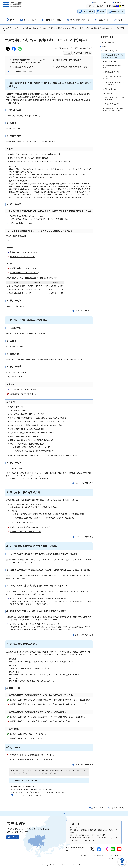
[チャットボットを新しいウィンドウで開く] (122, 866)
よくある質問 (88, 11)
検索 (102, 11)
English (96, 2)
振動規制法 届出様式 (110, 89)
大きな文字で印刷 (81, 53)
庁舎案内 (14, 837)
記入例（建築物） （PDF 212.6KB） (24, 268)
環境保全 (59, 28)
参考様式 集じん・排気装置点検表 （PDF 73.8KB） (31, 527)
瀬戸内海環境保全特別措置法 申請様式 (113, 67)
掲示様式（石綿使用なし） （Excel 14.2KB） (28, 734)
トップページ (18, 28)
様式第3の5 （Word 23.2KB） (23, 390)
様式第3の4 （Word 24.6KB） (23, 252)
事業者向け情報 (31, 28)
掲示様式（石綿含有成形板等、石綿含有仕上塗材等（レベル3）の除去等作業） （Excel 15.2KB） (47, 717)
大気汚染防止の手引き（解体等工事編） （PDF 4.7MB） (32, 755)
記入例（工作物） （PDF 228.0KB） (25, 273)
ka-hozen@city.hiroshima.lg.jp (29, 795)
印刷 (66, 53)
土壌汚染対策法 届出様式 (111, 104)
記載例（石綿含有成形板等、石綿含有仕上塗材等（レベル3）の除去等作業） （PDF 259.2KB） (46, 721)
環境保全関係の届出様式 (74, 28)
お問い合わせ (118, 11)
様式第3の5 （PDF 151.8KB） (23, 394)
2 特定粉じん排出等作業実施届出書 (67, 60)
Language (107, 3)
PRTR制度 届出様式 (110, 93)
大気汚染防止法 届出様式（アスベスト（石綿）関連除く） (114, 84)
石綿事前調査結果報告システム (27, 216)
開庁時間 (76, 824)
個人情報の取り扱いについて (102, 855)
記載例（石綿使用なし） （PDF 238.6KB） (27, 738)
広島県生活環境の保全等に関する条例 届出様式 (114, 99)
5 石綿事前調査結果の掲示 (21, 71)
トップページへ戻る (118, 808)
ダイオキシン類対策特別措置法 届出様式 (113, 77)
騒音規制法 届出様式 (110, 62)
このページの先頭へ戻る (84, 311)
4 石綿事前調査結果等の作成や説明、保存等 (70, 67)
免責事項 (118, 855)
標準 (97, 6)
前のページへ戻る (99, 808)
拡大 (102, 6)
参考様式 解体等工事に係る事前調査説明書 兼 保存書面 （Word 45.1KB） (40, 599)
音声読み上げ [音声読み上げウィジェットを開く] (120, 2)
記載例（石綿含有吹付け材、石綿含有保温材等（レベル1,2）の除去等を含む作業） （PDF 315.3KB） (49, 704)
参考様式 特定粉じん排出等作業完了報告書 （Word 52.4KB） (35, 624)
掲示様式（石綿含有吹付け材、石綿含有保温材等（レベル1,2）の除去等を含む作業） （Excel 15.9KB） (50, 700)
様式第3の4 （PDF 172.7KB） (23, 257)
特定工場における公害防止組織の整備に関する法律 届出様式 (114, 109)
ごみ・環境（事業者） (46, 28)
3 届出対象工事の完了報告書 (22, 67)
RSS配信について (115, 859)
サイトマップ (85, 855)
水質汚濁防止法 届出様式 (111, 72)
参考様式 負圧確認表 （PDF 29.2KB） (26, 532)
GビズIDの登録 (21, 223)
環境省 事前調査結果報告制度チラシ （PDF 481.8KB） (32, 759)
